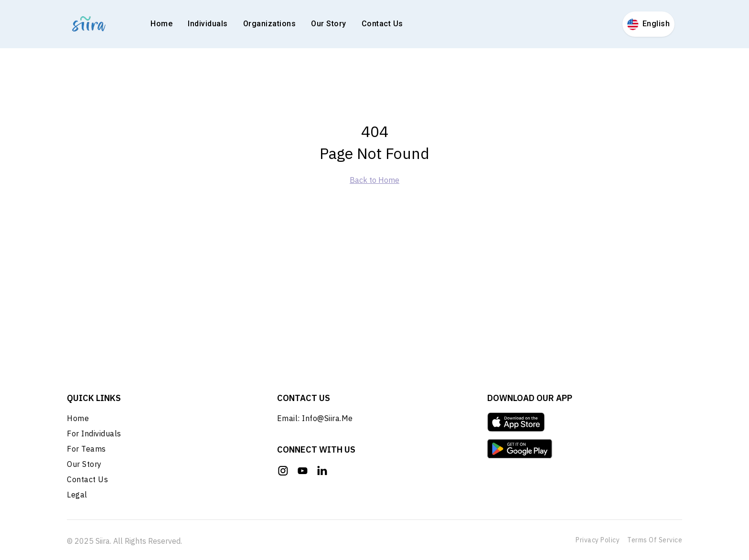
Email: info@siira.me (315, 420)
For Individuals (94, 435)
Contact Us (382, 24)
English (649, 24)
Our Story (329, 24)
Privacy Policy (598, 540)
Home (161, 24)
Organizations (270, 24)
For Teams (86, 451)
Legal (77, 497)
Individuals (208, 24)
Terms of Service (655, 540)
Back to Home (374, 180)
